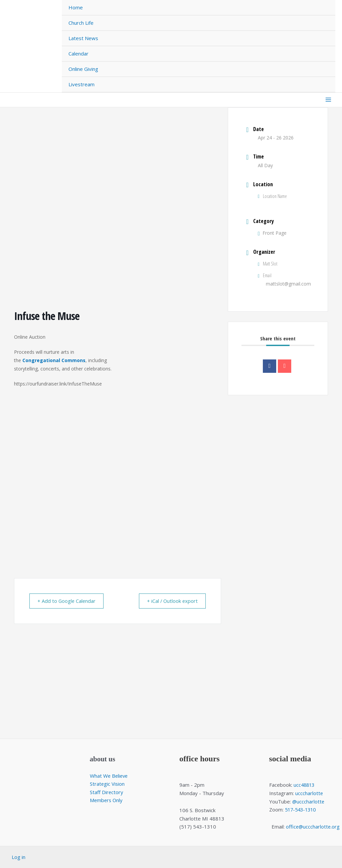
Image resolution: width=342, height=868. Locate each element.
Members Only (107, 800)
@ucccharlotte (309, 801)
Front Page (272, 233)
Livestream (81, 84)
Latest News (83, 38)
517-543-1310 (302, 809)
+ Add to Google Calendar (69, 601)
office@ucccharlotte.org (313, 827)
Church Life (81, 23)
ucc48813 (305, 785)
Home (76, 7)
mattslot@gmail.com (288, 284)
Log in (19, 857)
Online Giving (83, 69)
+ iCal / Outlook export (170, 601)
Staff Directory (107, 792)
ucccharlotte (309, 793)
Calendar (78, 53)
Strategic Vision (108, 784)
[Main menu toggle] (328, 100)
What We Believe (110, 776)
